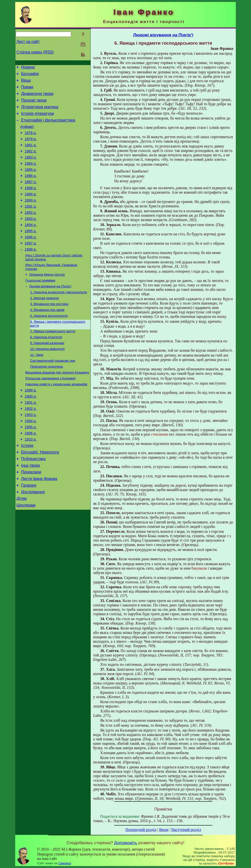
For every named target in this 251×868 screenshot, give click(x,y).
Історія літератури (38, 119)
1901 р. (31, 437)
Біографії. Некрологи (40, 493)
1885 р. (31, 182)
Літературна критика (40, 112)
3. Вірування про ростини (49, 330)
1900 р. (31, 430)
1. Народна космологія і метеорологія (59, 317)
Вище (164, 830)
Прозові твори (34, 105)
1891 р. (31, 223)
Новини (28, 68)
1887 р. (31, 196)
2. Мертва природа (44, 324)
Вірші (26, 83)
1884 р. (31, 175)
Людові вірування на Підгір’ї (50, 311)
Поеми (27, 90)
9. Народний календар (47, 372)
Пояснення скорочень (47, 397)
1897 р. (31, 265)
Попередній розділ (141, 830)
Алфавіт (27, 134)
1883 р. (31, 168)
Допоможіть (125, 843)
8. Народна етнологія (46, 366)
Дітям (21, 544)
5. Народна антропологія (49, 343)
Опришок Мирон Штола (47, 298)
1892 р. (31, 230)
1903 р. (31, 451)
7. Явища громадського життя (53, 359)
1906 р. (31, 471)
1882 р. (31, 161)
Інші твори (31, 507)
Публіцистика (33, 500)
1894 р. (31, 244)
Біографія (30, 75)
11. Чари (37, 385)
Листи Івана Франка (39, 522)
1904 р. (31, 458)
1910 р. (31, 478)
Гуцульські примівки (40, 304)
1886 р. (31, 189)
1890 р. (31, 216)
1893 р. (31, 237)
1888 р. (31, 203)
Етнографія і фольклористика (48, 127)
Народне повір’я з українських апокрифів (56, 417)
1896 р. (31, 258)
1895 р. (31, 251)
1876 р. (31, 141)
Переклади (31, 515)
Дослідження (33, 537)
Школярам (26, 552)
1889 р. (31, 210)
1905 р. (31, 465)
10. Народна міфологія (47, 378)
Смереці (65, 863)
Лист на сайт (28, 42)
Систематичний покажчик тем (53, 391)
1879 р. (31, 148)
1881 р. (31, 155)
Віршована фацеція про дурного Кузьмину (57, 404)
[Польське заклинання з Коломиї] (50, 410)
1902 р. (31, 444)
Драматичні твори (37, 97)
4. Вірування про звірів (47, 336)
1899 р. (31, 423)
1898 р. (31, 271)
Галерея (29, 529)
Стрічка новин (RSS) (35, 52)
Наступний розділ (186, 830)
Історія (27, 485)
